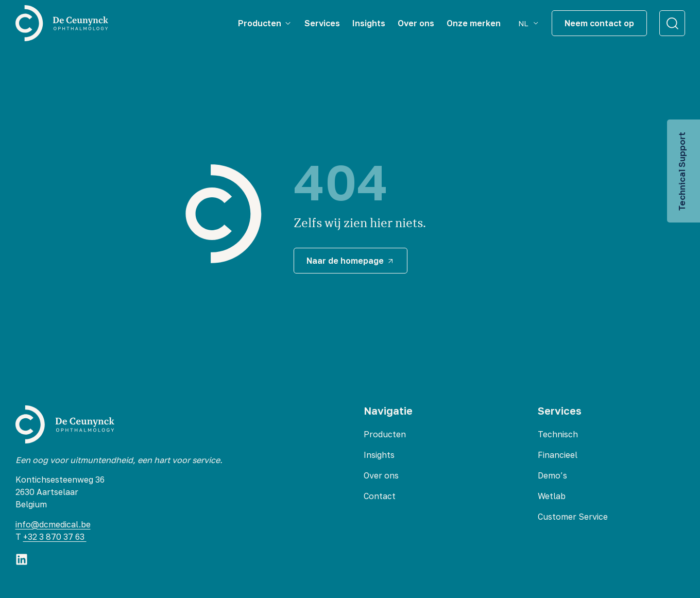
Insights (379, 455)
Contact (380, 496)
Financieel (558, 455)
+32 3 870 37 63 (55, 537)
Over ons (381, 475)
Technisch (558, 434)
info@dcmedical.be (53, 524)
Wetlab (552, 496)
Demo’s (552, 475)
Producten (385, 434)
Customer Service (573, 517)
